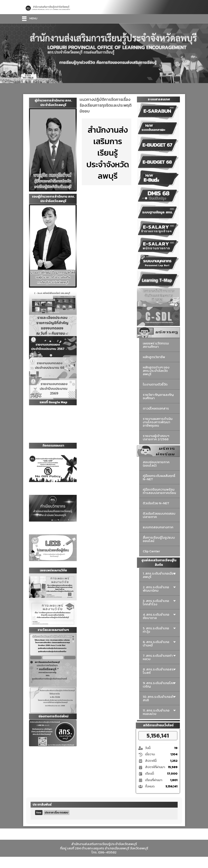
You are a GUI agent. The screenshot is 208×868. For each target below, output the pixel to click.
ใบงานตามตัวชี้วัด (155, 384)
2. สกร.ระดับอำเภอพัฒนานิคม (156, 589)
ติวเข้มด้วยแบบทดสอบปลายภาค (159, 515)
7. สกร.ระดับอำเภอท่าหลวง (158, 657)
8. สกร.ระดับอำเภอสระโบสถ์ (159, 671)
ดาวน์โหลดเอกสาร (156, 408)
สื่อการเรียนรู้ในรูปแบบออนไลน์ (159, 539)
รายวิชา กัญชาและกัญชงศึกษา (158, 396)
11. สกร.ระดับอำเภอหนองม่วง (156, 712)
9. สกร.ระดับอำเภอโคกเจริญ (159, 685)
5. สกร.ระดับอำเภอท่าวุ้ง (156, 630)
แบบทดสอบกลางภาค (158, 527)
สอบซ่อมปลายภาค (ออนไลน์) (156, 464)
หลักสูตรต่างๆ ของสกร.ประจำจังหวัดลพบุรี (156, 371)
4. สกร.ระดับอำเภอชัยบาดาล (156, 616)
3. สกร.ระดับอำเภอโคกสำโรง (156, 602)
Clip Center (151, 551)
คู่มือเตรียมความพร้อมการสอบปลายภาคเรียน (159, 491)
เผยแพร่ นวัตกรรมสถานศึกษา (156, 345)
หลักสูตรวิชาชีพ (154, 357)
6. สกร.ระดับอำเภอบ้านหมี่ (156, 643)
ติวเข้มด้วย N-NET (156, 503)
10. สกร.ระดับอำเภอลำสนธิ (159, 698)
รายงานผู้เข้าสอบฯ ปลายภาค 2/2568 (156, 437)
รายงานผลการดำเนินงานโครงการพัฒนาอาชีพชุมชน (158, 422)
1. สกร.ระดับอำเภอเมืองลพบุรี (159, 575)
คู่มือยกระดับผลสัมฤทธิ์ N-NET (159, 477)
